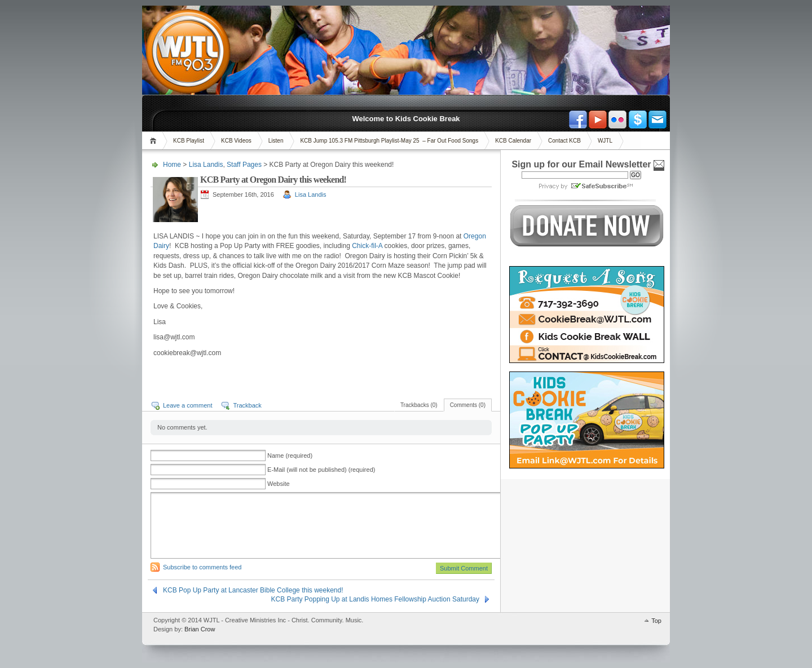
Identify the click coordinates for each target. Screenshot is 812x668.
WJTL (605, 141)
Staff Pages (244, 165)
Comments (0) (468, 405)
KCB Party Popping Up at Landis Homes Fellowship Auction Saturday (375, 599)
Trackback (247, 405)
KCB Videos (236, 141)
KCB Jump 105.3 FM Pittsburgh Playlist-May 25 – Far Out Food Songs (389, 141)
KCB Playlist (189, 141)
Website (279, 484)
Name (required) (290, 455)
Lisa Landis (206, 165)
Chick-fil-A (367, 246)
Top (656, 621)
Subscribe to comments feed (202, 567)
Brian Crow (200, 629)
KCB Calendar (513, 141)
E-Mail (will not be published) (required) (321, 470)
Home (155, 141)
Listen (276, 141)
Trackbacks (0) (419, 405)
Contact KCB (564, 141)
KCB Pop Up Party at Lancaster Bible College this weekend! (253, 590)
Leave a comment (187, 405)
